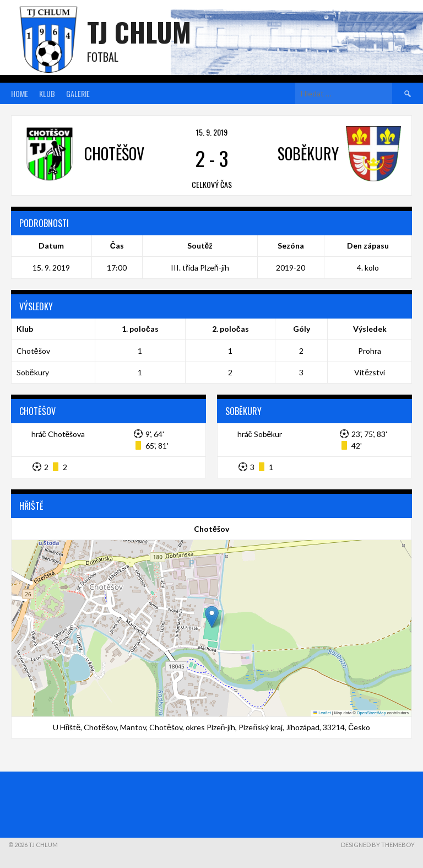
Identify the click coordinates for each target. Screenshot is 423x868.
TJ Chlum (139, 32)
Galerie (78, 93)
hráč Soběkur (260, 434)
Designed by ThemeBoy (378, 845)
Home (20, 93)
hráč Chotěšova (58, 434)
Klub (47, 93)
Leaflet (322, 713)
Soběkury (33, 372)
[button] (212, 617)
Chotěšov (33, 351)
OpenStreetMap (372, 713)
